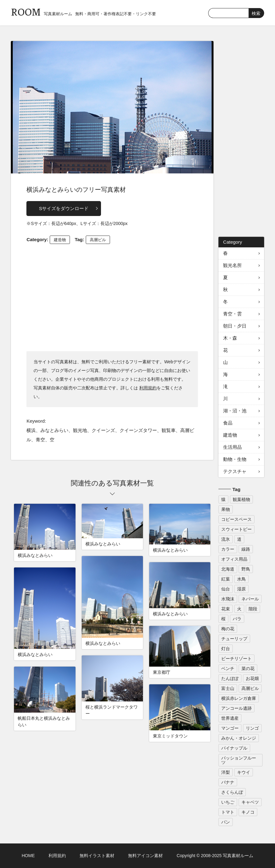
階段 (253, 609)
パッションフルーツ (239, 760)
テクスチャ (235, 471)
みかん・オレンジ (239, 738)
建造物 (60, 240)
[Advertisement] (112, 297)
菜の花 (248, 668)
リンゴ (252, 728)
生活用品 (232, 447)
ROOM (26, 11)
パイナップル (234, 748)
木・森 (230, 338)
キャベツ (250, 802)
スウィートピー (236, 529)
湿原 (241, 589)
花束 (226, 609)
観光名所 (232, 265)
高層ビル (98, 240)
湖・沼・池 (235, 411)
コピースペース (236, 519)
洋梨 (226, 772)
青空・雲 (232, 314)
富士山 (228, 688)
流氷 (226, 539)
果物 (226, 509)
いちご (228, 802)
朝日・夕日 (235, 326)
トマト (228, 812)
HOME (28, 856)
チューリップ (234, 639)
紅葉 (226, 579)
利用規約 (148, 388)
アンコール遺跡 (236, 708)
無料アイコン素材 (145, 856)
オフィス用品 (234, 559)
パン (226, 822)
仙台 (226, 589)
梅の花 (228, 629)
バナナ (228, 782)
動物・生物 (235, 459)
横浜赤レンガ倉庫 (239, 698)
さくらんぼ (232, 792)
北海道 (228, 569)
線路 (246, 549)
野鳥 (246, 569)
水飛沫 (228, 599)
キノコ (248, 812)
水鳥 (241, 579)
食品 (228, 423)
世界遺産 (230, 718)
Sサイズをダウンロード (64, 208)
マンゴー (230, 728)
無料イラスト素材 (97, 856)
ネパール (250, 599)
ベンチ (228, 668)
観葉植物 (241, 499)
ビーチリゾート (236, 659)
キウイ (244, 772)
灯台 (226, 649)
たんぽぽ (230, 678)
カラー (228, 549)
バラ (237, 619)
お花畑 (252, 678)
